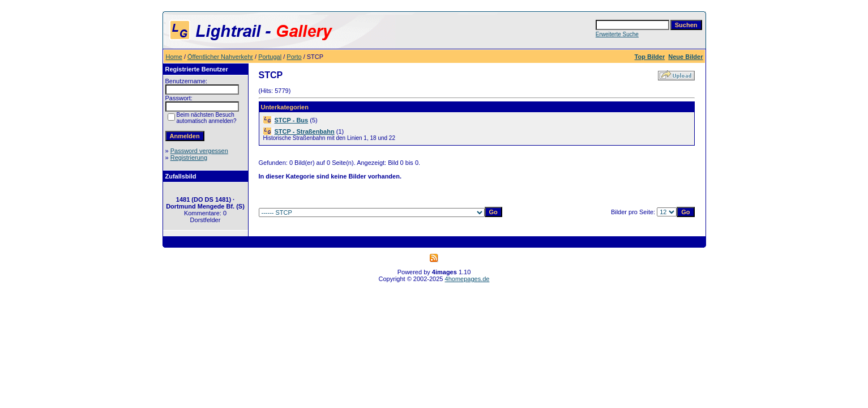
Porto (294, 57)
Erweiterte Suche (617, 34)
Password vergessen (199, 151)
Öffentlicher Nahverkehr (220, 57)
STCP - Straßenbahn (305, 131)
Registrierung (189, 158)
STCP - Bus (292, 120)
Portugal (270, 57)
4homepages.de (467, 279)
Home (174, 57)
